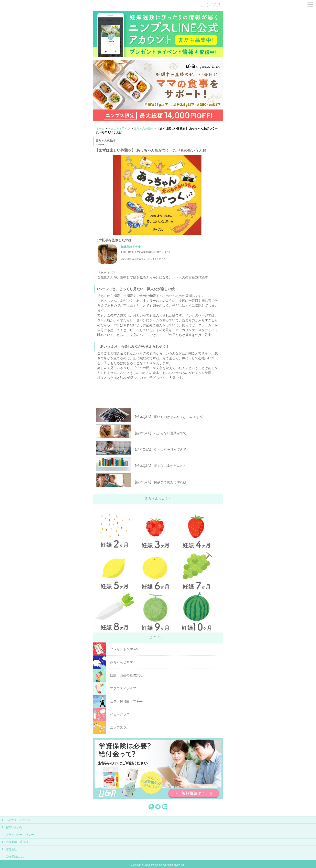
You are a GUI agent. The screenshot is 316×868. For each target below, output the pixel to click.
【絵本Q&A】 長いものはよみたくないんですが (168, 417)
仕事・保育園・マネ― (126, 701)
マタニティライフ (119, 128)
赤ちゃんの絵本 (144, 128)
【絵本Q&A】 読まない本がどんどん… (161, 466)
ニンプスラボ (120, 727)
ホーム (100, 128)
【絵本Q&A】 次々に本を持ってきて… (161, 449)
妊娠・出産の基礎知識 (126, 675)
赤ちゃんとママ (121, 662)
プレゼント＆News (124, 649)
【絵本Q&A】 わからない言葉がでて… (161, 433)
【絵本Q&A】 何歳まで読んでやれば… (161, 482)
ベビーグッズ (120, 714)
